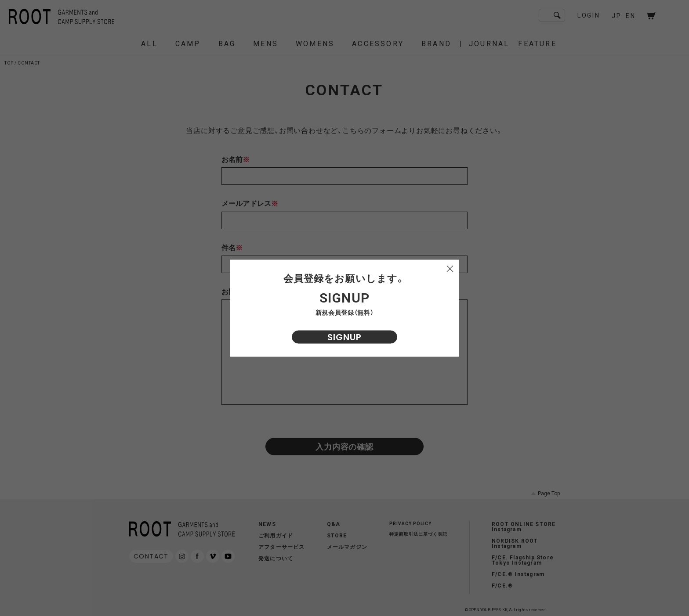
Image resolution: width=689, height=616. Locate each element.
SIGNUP (344, 337)
